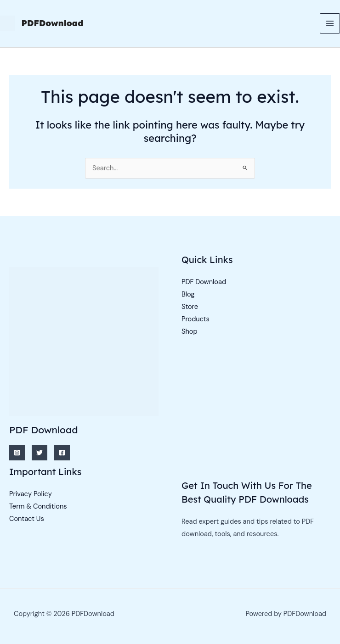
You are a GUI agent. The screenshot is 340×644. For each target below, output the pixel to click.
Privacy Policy (31, 494)
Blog (188, 294)
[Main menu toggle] (330, 23)
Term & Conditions (38, 507)
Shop (190, 332)
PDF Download (204, 282)
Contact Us (27, 519)
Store (190, 307)
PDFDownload (53, 23)
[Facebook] (62, 453)
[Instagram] (17, 453)
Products (195, 319)
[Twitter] (40, 453)
